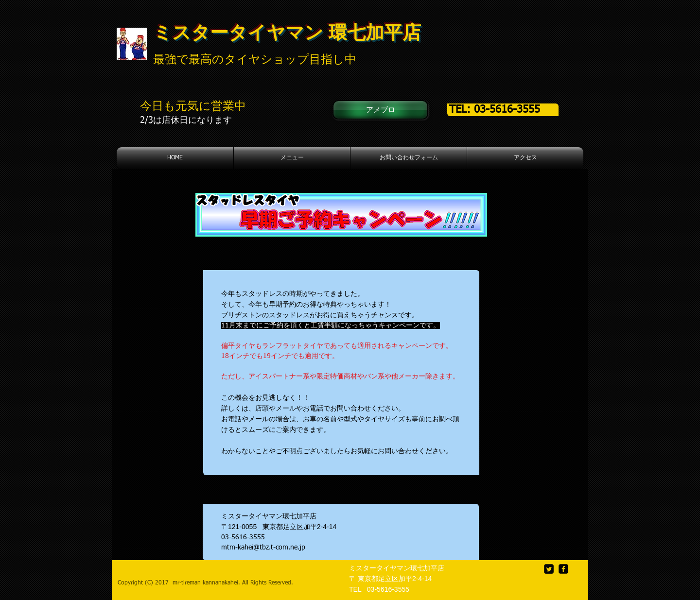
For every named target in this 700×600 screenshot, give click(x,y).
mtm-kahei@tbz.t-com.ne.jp (263, 548)
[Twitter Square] (549, 569)
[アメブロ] (380, 110)
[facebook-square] (563, 569)
